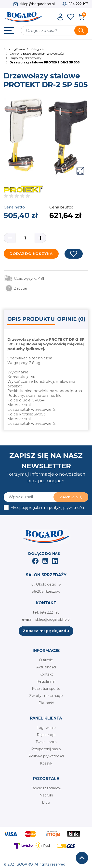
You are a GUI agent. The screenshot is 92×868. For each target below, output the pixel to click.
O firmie (46, 660)
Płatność (46, 703)
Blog (46, 802)
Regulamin (46, 681)
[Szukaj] (55, 30)
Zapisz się (71, 497)
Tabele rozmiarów (46, 788)
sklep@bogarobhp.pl (37, 4)
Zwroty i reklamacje (46, 696)
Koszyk (46, 763)
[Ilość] (25, 238)
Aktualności (46, 667)
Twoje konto (46, 742)
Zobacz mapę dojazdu (46, 631)
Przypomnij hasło (46, 749)
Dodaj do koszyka (31, 254)
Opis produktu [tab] (31, 319)
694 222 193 (78, 4)
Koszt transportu (46, 689)
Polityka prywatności (46, 756)
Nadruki (46, 795)
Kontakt (46, 674)
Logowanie (46, 728)
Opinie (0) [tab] (71, 319)
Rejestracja (46, 735)
